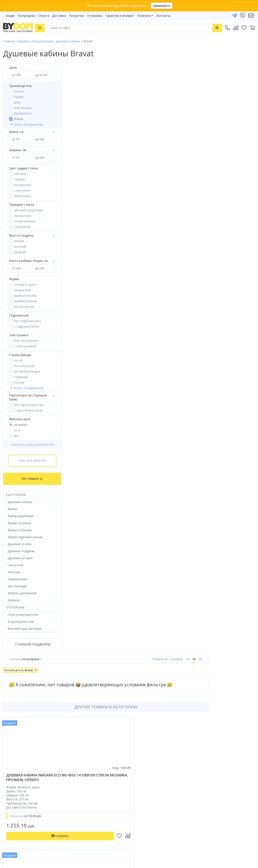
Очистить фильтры (32, 461)
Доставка (59, 16)
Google (31, 735)
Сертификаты (142, 714)
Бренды (138, 666)
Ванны (8, 678)
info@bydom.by (147, 776)
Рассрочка (76, 16)
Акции (10, 16)
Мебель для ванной (17, 690)
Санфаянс (10, 696)
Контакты (163, 16)
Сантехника (16, 495)
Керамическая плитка (19, 702)
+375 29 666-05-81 (148, 752)
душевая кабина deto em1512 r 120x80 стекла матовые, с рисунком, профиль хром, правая (210, 206)
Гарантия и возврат (120, 16)
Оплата (44, 16)
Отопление (15, 607)
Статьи (137, 720)
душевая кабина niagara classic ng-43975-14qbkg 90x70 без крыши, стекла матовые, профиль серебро (110, 343)
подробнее (138, 6)
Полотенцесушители (18, 708)
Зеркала (9, 720)
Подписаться (64, 824)
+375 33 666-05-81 (149, 758)
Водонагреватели (16, 714)
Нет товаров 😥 (32, 479)
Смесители (11, 684)
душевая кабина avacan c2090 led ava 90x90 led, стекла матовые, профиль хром (111, 478)
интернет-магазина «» (38, 731)
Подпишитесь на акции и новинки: (30, 802)
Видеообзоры (142, 725)
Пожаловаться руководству (153, 825)
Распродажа (26, 16)
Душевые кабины (15, 672)
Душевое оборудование (20, 666)
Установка (95, 16)
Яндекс (45, 735)
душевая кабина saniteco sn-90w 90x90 (204, 338)
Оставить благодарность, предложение (161, 820)
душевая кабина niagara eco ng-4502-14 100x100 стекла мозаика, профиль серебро (111, 204)
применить (162, 6)
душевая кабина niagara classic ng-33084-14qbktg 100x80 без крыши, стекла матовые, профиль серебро (209, 480)
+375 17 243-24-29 (149, 764)
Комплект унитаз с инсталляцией (27, 725)
